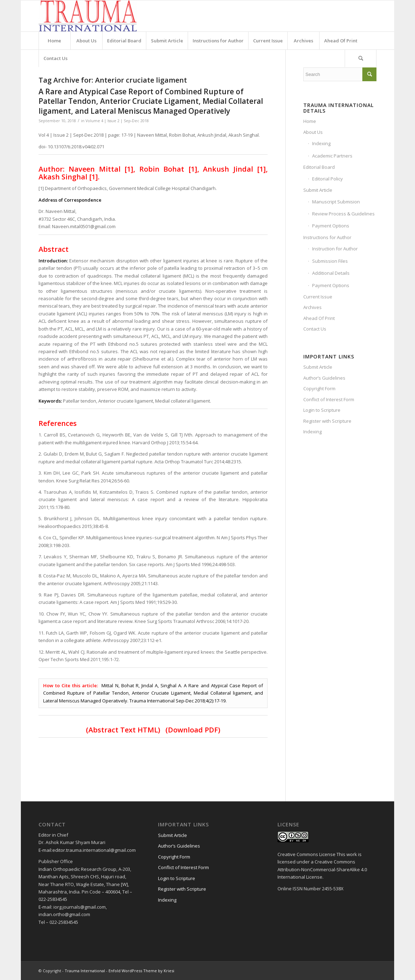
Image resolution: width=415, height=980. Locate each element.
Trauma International (85, 971)
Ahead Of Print (319, 318)
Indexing (321, 143)
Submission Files (330, 261)
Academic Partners (332, 156)
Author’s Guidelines (324, 378)
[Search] (361, 58)
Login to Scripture (322, 410)
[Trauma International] (88, 16)
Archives (312, 307)
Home (310, 121)
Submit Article (318, 190)
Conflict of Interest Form (329, 399)
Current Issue (318, 297)
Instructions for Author (327, 237)
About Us (313, 132)
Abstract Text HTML (123, 730)
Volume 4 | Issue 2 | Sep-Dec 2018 (117, 121)
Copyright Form (319, 388)
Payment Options (331, 226)
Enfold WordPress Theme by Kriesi (141, 971)
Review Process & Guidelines (343, 214)
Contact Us (315, 329)
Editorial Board (319, 167)
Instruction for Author (335, 249)
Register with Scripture (327, 421)
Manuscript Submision (336, 202)
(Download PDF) (193, 730)
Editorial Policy (328, 179)
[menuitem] (54, 41)
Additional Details (331, 273)
